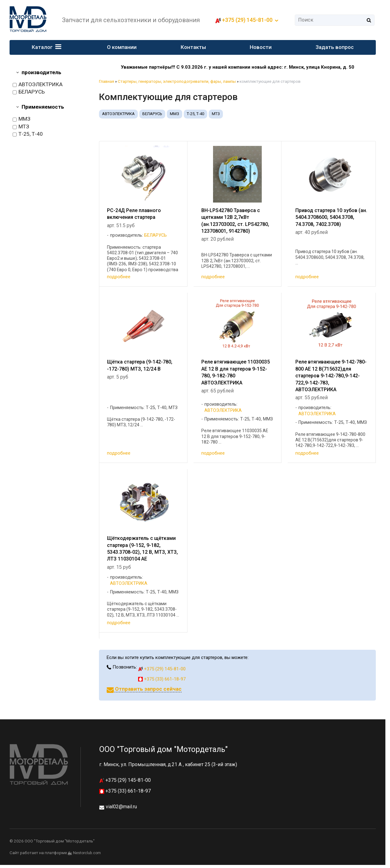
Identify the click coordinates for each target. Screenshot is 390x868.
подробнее (119, 277)
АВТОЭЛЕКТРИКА (38, 85)
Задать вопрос (335, 47)
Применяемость (43, 107)
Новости (261, 47)
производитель (41, 72)
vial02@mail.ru (121, 807)
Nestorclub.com (87, 853)
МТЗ (21, 127)
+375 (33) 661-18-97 (162, 679)
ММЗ (21, 119)
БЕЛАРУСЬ (29, 92)
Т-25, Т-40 (28, 134)
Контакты (193, 47)
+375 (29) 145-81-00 (247, 20)
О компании (122, 47)
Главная (107, 81)
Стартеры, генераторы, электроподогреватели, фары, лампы (177, 81)
